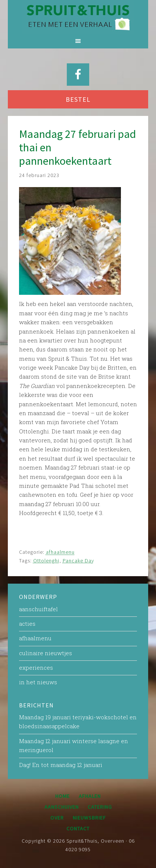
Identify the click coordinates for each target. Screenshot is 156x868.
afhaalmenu (60, 552)
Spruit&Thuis (78, 17)
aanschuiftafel (38, 609)
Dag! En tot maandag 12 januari (61, 765)
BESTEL (78, 99)
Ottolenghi (46, 561)
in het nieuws (38, 682)
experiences (36, 667)
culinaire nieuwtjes (46, 653)
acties (27, 624)
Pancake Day (78, 561)
